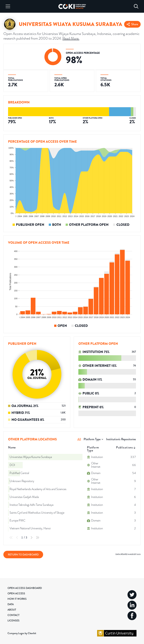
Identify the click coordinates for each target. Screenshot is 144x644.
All (79, 439)
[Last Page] (37, 538)
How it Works (17, 599)
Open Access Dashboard (25, 588)
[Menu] (8, 6)
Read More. (71, 38)
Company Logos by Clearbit (22, 633)
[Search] (136, 6)
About (12, 610)
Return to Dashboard (23, 555)
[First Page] (11, 538)
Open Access (16, 593)
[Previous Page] (17, 538)
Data (11, 604)
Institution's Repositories (121, 439)
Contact (13, 615)
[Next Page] (31, 538)
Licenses (13, 620)
